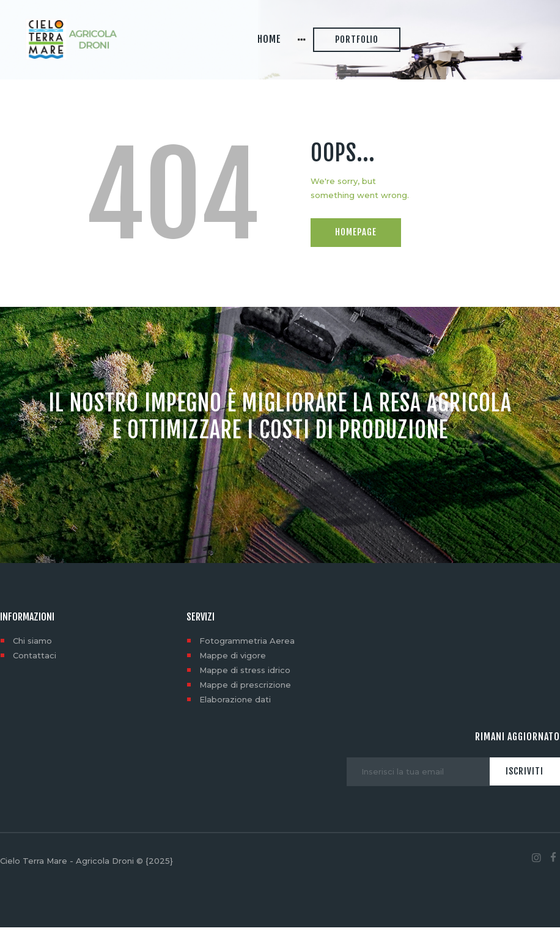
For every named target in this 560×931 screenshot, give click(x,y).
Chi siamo (32, 644)
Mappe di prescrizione (245, 688)
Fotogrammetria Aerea (247, 644)
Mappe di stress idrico (245, 674)
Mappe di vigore (233, 659)
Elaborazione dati (235, 703)
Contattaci (35, 659)
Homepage (356, 236)
